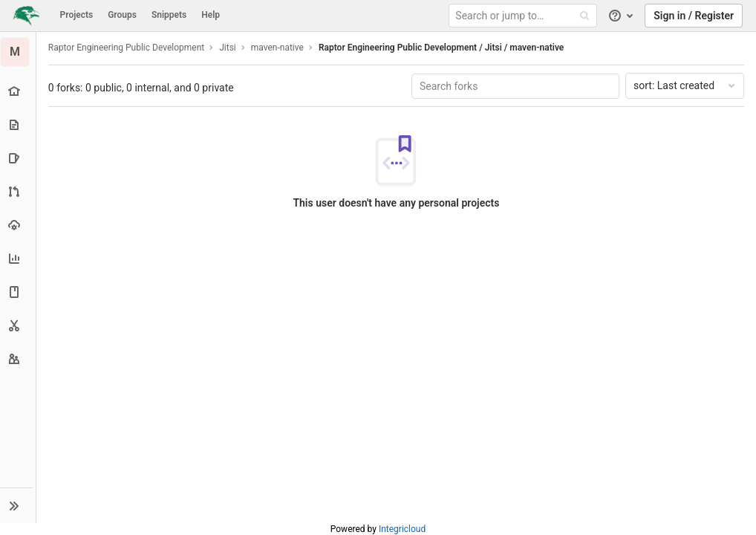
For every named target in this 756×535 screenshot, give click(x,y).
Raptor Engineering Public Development (127, 48)
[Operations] (18, 225)
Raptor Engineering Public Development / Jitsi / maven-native (442, 48)
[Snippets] (18, 325)
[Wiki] (18, 292)
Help (211, 15)
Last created (685, 85)
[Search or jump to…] (525, 16)
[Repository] (18, 124)
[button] (18, 505)
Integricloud (402, 529)
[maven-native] (19, 52)
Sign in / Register (694, 16)
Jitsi (228, 48)
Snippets (169, 15)
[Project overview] (18, 91)
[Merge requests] (18, 191)
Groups (122, 15)
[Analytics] (18, 258)
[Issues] (18, 158)
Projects (77, 15)
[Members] (18, 359)
